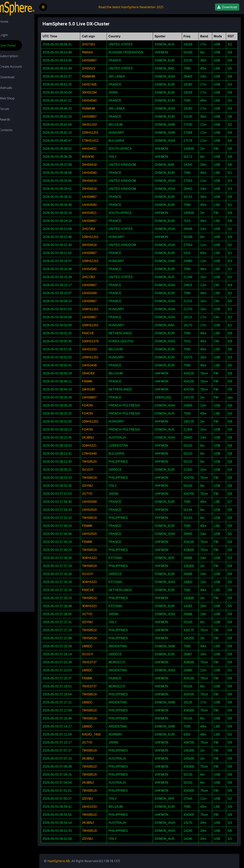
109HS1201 (102, 133)
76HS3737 (101, 662)
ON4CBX (100, 373)
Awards (15, 119)
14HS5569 (101, 293)
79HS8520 (101, 462)
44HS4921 (101, 149)
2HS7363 (100, 44)
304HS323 (101, 558)
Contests (16, 130)
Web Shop (17, 98)
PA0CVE (99, 333)
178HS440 (101, 454)
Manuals (16, 88)
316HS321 (101, 446)
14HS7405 (101, 84)
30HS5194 (101, 92)
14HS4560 (101, 101)
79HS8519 (101, 478)
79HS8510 (101, 598)
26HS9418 (101, 165)
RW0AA (99, 52)
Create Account (20, 67)
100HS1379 (102, 341)
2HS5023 (100, 68)
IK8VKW (99, 157)
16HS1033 (101, 349)
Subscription (19, 56)
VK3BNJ (99, 438)
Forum (14, 109)
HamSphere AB (73, 861)
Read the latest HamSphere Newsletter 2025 (138, 7)
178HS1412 (102, 141)
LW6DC (99, 646)
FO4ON (99, 405)
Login (13, 35)
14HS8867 (101, 60)
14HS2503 (101, 510)
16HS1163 (101, 125)
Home (14, 22)
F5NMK (99, 381)
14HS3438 (101, 365)
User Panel (17, 45)
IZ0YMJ (99, 486)
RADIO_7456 (103, 734)
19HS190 (100, 389)
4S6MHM (100, 76)
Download (17, 77)
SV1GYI (99, 470)
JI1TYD (99, 494)
